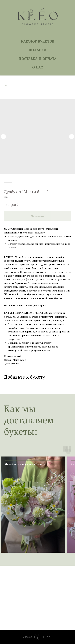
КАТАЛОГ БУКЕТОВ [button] (38, 41)
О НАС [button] (37, 67)
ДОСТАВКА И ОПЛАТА (37, 59)
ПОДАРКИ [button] (37, 50)
